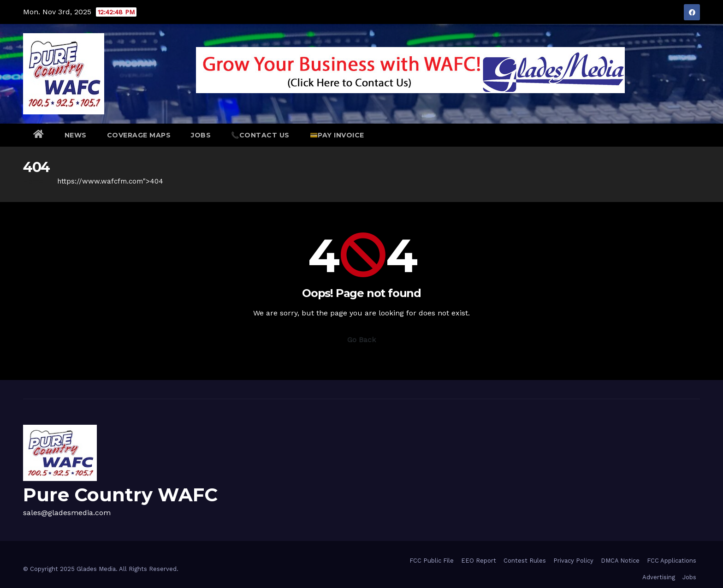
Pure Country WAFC (120, 495)
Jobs (201, 135)
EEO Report (479, 561)
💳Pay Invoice (337, 135)
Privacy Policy (573, 561)
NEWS (76, 135)
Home (33, 181)
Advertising (659, 577)
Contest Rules (525, 561)
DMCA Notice (620, 561)
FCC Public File (432, 561)
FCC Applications (672, 561)
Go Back (361, 340)
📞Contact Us (260, 135)
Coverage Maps (139, 135)
